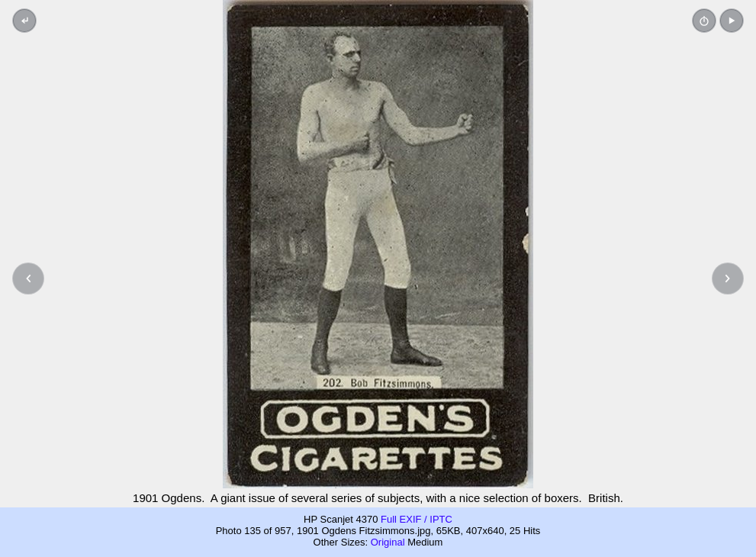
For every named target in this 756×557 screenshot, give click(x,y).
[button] (732, 21)
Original (388, 542)
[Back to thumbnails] (24, 21)
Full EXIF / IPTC (417, 519)
